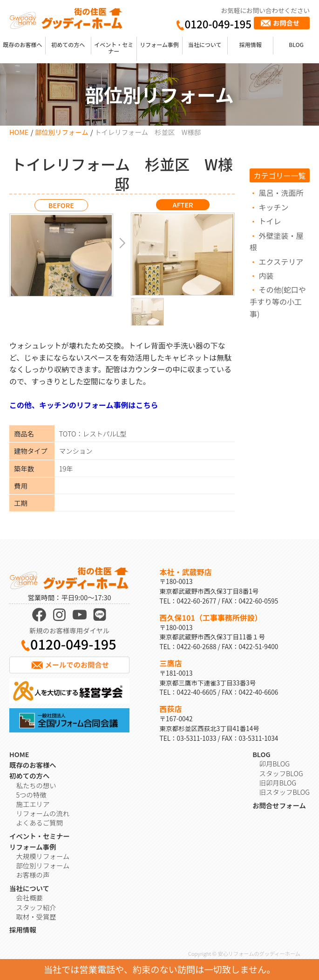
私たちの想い (36, 785)
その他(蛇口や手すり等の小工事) (278, 301)
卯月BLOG (275, 763)
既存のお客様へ (22, 44)
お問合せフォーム (279, 805)
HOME (19, 132)
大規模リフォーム (43, 856)
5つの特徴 (31, 795)
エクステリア (281, 262)
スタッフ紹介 (36, 907)
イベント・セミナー (114, 48)
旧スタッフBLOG (285, 792)
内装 (266, 275)
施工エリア (33, 804)
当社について (205, 44)
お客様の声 (33, 875)
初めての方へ (68, 44)
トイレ (270, 221)
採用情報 (251, 44)
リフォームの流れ (43, 813)
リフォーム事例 (159, 44)
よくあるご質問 (39, 822)
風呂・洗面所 (281, 193)
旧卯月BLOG (278, 782)
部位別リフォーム (62, 132)
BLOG (296, 44)
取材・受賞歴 (36, 916)
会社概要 (29, 897)
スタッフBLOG (281, 773)
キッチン (274, 207)
